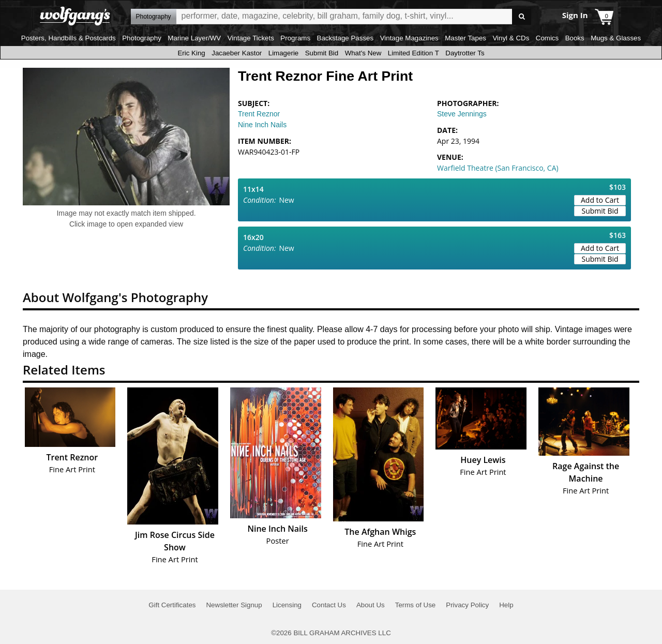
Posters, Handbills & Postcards (69, 38)
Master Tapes (465, 38)
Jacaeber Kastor (237, 53)
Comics (547, 38)
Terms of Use (416, 605)
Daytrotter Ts (465, 53)
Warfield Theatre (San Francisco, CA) (498, 168)
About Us (371, 605)
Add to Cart (600, 200)
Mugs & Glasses (616, 38)
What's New (363, 53)
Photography (142, 38)
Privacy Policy (467, 605)
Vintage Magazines (409, 38)
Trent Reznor (259, 114)
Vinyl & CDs (511, 38)
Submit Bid (322, 53)
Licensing (287, 605)
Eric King (191, 53)
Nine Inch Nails (262, 125)
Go (522, 17)
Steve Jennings (462, 114)
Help (506, 605)
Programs (295, 38)
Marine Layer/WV (194, 38)
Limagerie (284, 53)
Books (575, 38)
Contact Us (329, 605)
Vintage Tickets (251, 38)
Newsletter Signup (234, 605)
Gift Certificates (172, 605)
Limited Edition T (413, 53)
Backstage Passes (345, 38)
